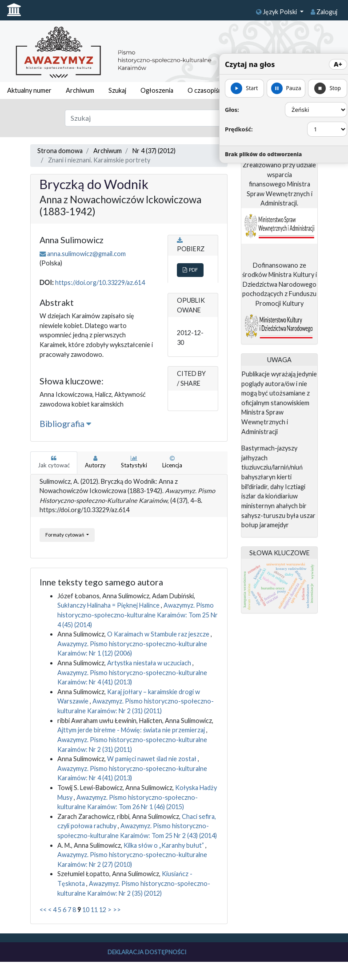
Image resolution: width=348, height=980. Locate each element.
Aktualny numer (29, 90)
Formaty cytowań (65, 535)
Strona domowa (60, 151)
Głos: (232, 110)
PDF (190, 270)
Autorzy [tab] (95, 462)
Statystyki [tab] (134, 462)
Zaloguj (324, 12)
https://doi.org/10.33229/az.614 (100, 283)
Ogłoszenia (157, 90)
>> (117, 910)
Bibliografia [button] (65, 424)
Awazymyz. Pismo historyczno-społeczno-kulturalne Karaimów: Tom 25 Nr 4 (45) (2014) (138, 615)
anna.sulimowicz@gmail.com (86, 254)
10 (86, 910)
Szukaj (117, 90)
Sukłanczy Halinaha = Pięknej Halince (109, 605)
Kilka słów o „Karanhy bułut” (164, 845)
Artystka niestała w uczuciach (150, 663)
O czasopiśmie (208, 90)
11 (94, 910)
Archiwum (80, 90)
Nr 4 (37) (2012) (154, 151)
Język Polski (277, 12)
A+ (338, 64)
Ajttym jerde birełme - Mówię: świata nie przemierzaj (132, 730)
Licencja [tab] (172, 462)
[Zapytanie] (160, 118)
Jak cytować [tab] (54, 462)
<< (43, 910)
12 (103, 910)
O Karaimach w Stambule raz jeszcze (159, 634)
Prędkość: (239, 129)
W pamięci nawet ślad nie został (152, 759)
